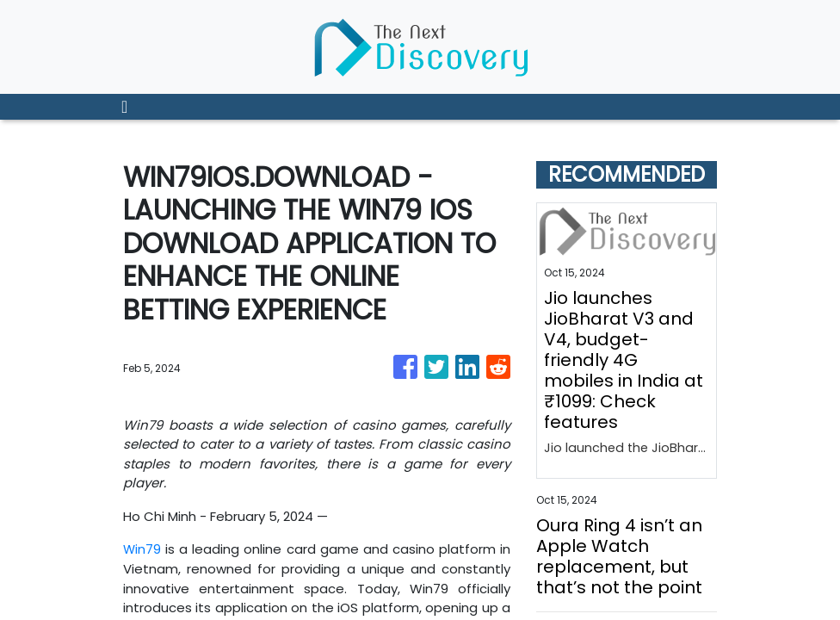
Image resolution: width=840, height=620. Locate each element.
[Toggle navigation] (124, 107)
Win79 (142, 549)
